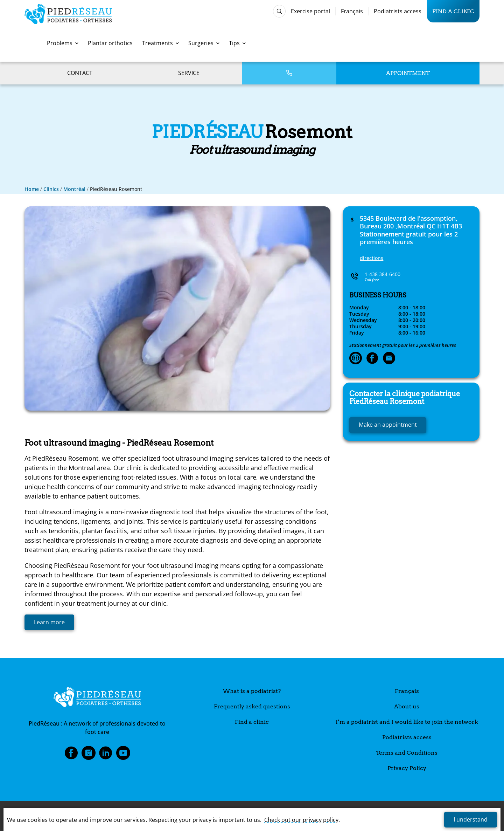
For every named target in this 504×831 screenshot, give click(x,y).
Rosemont (405, 398)
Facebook (71, 755)
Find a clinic (453, 11)
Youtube (123, 755)
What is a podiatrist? (252, 691)
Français (352, 11)
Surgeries (204, 43)
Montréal (74, 189)
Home (32, 189)
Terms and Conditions (407, 753)
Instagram (89, 755)
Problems (63, 43)
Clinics (51, 189)
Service (189, 73)
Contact (80, 73)
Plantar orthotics (110, 43)
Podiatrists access (398, 11)
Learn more (49, 622)
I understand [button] (471, 819)
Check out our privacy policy (301, 820)
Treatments (160, 43)
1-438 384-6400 (383, 274)
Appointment (408, 73)
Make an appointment (388, 425)
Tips (237, 43)
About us (407, 706)
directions (372, 258)
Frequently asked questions (252, 706)
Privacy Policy (407, 768)
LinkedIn (106, 755)
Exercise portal (310, 11)
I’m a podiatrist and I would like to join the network (407, 722)
